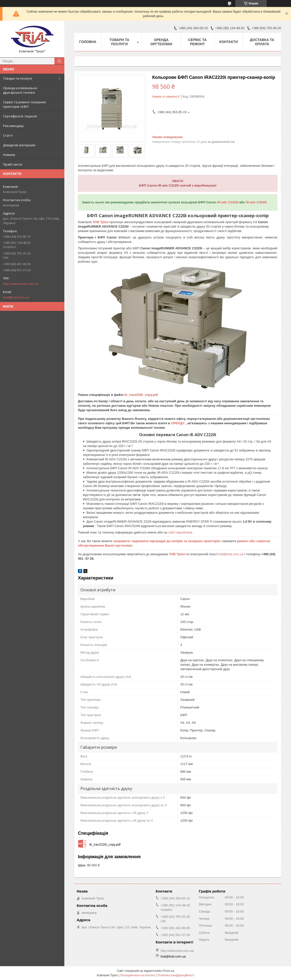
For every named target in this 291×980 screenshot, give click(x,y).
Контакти (229, 42)
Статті (8, 135)
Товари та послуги (17, 78)
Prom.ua (169, 971)
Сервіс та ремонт (198, 42)
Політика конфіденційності (176, 975)
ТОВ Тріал (101, 222)
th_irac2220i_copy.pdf (141, 395)
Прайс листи (13, 164)
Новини (9, 155)
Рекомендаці (13, 126)
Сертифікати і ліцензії (20, 116)
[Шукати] (59, 61)
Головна (88, 42)
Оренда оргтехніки (161, 42)
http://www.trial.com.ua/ (21, 284)
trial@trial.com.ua (16, 297)
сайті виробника (181, 532)
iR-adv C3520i (256, 202)
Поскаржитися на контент (138, 975)
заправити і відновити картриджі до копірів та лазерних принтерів (167, 541)
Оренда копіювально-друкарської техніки (20, 90)
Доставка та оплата (262, 42)
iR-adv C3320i (228, 202)
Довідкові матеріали (19, 145)
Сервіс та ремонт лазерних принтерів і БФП (24, 104)
